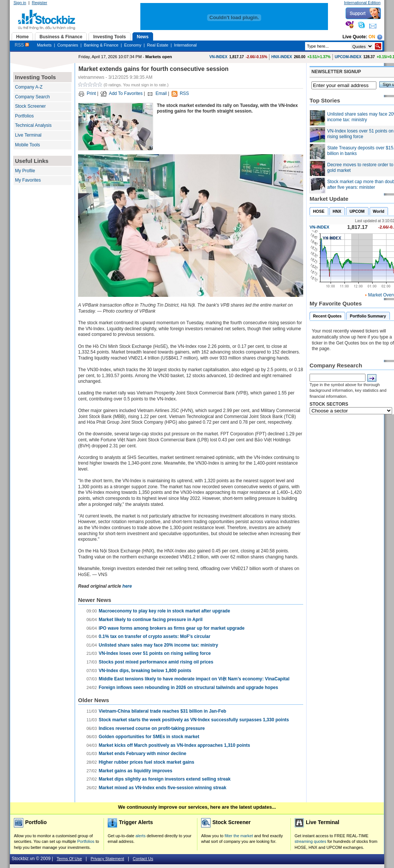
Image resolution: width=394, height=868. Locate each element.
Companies (68, 45)
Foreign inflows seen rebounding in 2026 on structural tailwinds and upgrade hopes (188, 687)
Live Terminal (28, 135)
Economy (133, 45)
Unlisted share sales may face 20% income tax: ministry (158, 645)
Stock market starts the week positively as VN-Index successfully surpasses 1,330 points (194, 720)
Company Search (32, 97)
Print (91, 93)
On (372, 37)
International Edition (362, 3)
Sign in (20, 3)
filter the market (239, 836)
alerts (141, 836)
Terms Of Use (69, 859)
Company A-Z (29, 87)
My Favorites (28, 180)
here (127, 586)
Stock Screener (30, 106)
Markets (44, 45)
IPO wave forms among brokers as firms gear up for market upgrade (172, 628)
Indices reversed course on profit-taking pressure (152, 728)
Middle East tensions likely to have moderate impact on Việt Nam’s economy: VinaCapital (194, 679)
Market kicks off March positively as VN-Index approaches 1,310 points (174, 745)
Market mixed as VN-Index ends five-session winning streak (162, 788)
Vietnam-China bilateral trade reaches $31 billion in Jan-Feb (162, 711)
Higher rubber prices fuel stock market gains (147, 762)
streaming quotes (310, 841)
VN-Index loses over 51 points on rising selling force (155, 653)
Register (40, 3)
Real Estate (158, 45)
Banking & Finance (101, 45)
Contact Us (143, 859)
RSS (22, 45)
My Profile (25, 171)
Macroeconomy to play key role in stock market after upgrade (164, 611)
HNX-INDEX (282, 57)
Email (161, 93)
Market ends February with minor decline (142, 754)
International (186, 45)
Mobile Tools (27, 145)
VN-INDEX (218, 57)
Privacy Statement (107, 859)
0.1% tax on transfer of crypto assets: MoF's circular (155, 636)
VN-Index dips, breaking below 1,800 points (145, 671)
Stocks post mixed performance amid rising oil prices (156, 662)
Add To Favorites (126, 93)
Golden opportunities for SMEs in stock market (149, 737)
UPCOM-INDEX (348, 57)
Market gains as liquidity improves (135, 771)
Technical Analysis (33, 125)
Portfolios (24, 116)
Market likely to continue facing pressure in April (151, 620)
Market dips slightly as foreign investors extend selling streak (165, 779)
